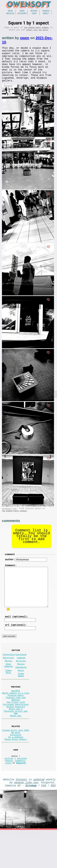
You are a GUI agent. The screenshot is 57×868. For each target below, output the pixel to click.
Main (10, 11)
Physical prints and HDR (16, 740)
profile (9, 793)
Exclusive (16, 766)
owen (25, 40)
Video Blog (8, 691)
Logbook (21, 675)
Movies (21, 682)
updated (39, 816)
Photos (8, 679)
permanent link (9, 519)
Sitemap (31, 823)
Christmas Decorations (16, 730)
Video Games (21, 695)
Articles (21, 679)
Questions (8, 675)
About (46, 14)
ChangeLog (21, 686)
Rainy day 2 (16, 736)
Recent (34, 11)
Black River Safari (16, 771)
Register (21, 798)
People (9, 796)
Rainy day (16, 744)
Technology (9, 671)
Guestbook (21, 671)
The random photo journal (36, 29)
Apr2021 (16, 713)
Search (46, 11)
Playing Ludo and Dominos (16, 723)
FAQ (44, 823)
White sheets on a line (16, 716)
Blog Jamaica (8, 684)
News (22, 11)
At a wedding (16, 768)
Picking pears (16, 718)
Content (22, 816)
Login (8, 798)
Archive (10, 14)
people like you (26, 819)
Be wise (16, 763)
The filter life (16, 727)
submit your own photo (37, 32)
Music (21, 690)
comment (10, 566)
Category (22, 14)
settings (22, 793)
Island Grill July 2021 (16, 760)
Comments (20, 796)
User (34, 14)
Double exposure (16, 733)
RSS (53, 823)
